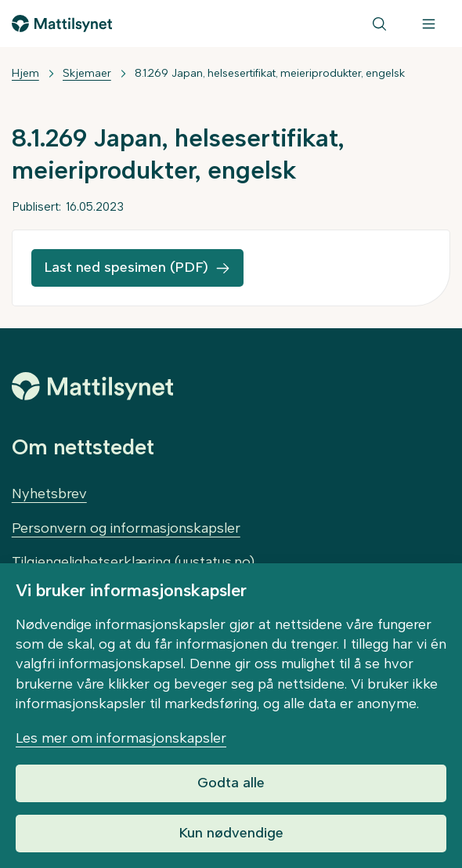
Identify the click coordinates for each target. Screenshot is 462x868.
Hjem (25, 73)
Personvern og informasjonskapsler (126, 528)
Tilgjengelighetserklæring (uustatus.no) (133, 562)
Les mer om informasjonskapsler (121, 738)
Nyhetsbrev (49, 494)
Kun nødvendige (231, 833)
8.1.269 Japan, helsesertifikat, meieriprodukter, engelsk (270, 73)
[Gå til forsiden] (62, 24)
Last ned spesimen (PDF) (126, 267)
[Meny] (429, 24)
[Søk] (379, 24)
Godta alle (231, 783)
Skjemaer (87, 73)
